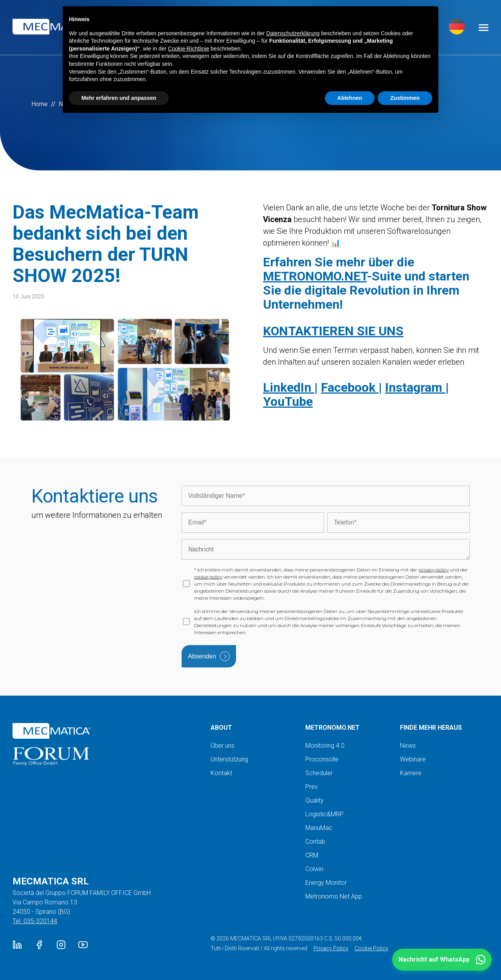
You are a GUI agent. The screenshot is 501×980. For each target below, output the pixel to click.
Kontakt (221, 773)
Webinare (413, 759)
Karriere (411, 773)
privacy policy (433, 570)
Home (40, 104)
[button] (442, 960)
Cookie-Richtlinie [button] (188, 49)
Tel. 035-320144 (35, 921)
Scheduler (319, 773)
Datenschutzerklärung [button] (293, 33)
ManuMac (319, 828)
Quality (314, 800)
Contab (315, 842)
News (408, 746)
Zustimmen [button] (405, 98)
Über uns (223, 746)
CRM (312, 855)
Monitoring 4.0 (325, 746)
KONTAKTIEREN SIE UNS (333, 331)
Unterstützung (229, 759)
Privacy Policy (331, 948)
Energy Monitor (326, 883)
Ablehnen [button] (350, 98)
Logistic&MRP (324, 814)
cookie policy (208, 577)
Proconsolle (322, 759)
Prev (312, 787)
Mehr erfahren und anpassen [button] (119, 98)
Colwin (314, 869)
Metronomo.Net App (334, 896)
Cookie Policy (371, 948)
